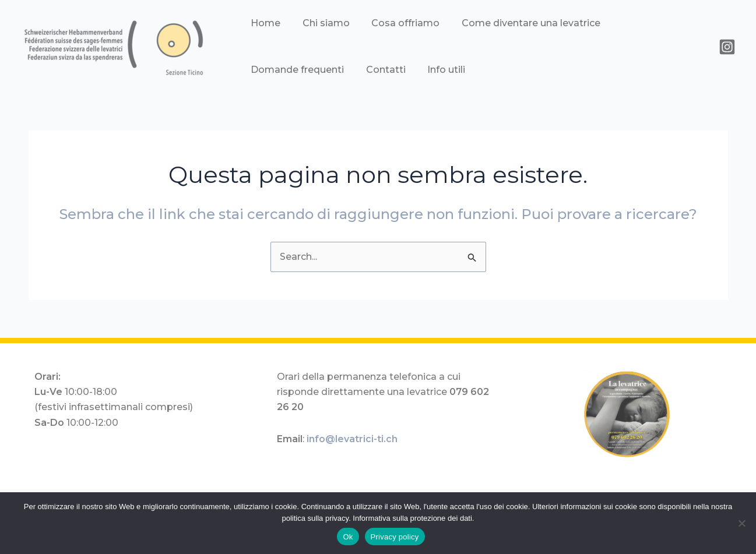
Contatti (269, 70)
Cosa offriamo (389, 23)
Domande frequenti (638, 23)
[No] (741, 523)
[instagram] (727, 47)
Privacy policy (395, 537)
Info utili (322, 70)
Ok (348, 537)
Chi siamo (317, 23)
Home (264, 23)
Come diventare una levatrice (507, 23)
